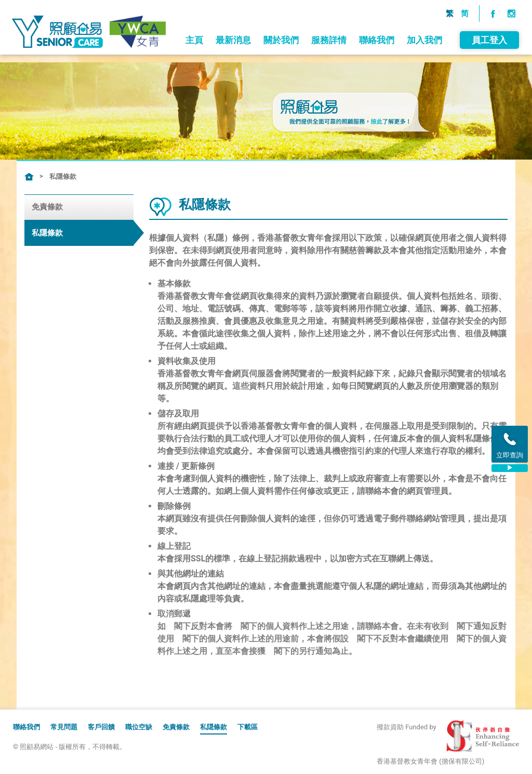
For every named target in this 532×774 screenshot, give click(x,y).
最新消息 (232, 89)
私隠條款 (214, 727)
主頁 (193, 89)
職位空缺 (139, 727)
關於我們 (280, 89)
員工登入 (488, 89)
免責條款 (47, 207)
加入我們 (423, 89)
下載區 (248, 727)
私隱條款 (63, 176)
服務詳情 (328, 89)
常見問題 (64, 727)
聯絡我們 (376, 89)
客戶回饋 (101, 727)
